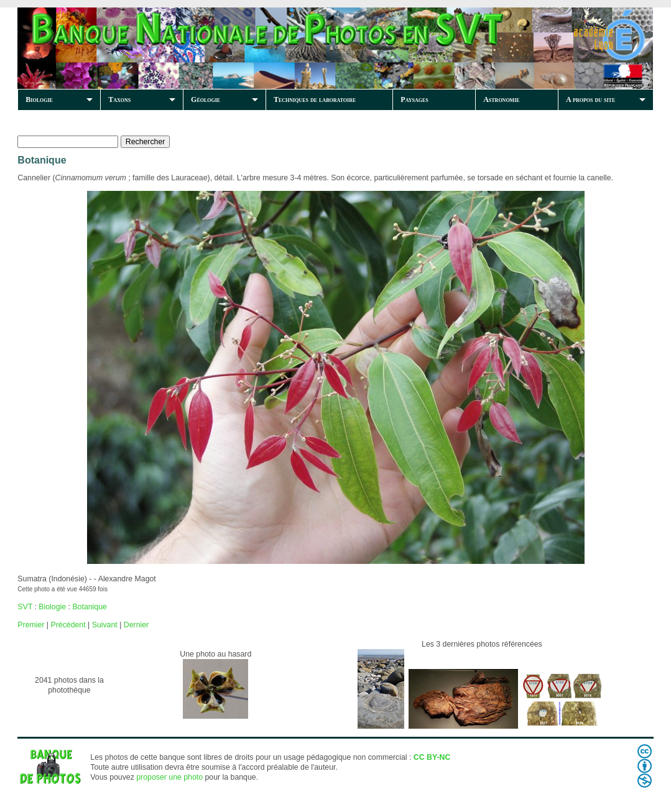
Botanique (89, 607)
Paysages (414, 99)
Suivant (105, 625)
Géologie (206, 99)
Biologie (39, 99)
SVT (25, 607)
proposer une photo (169, 777)
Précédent (68, 625)
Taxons (119, 99)
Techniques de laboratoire (315, 99)
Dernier (136, 625)
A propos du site (590, 99)
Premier (31, 625)
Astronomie (501, 99)
